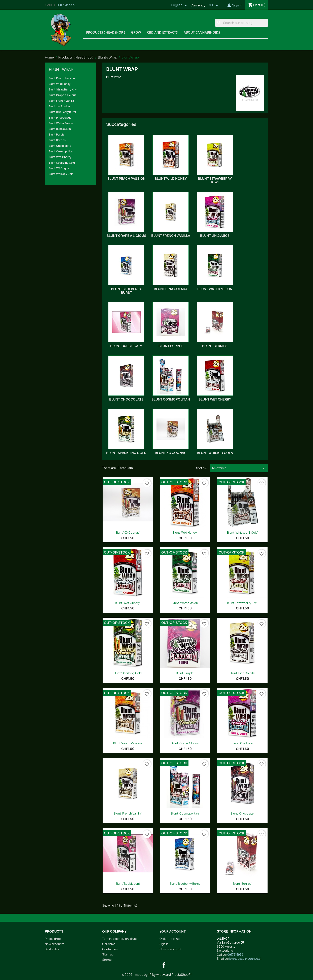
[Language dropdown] (179, 5)
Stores (107, 960)
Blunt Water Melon (61, 123)
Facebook (164, 965)
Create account (170, 949)
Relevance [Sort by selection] (239, 468)
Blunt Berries (57, 140)
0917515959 (66, 5)
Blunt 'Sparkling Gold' (128, 673)
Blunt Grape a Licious (63, 95)
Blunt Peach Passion (62, 78)
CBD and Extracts (162, 32)
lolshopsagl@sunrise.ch (246, 959)
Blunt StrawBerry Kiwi (63, 89)
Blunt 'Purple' (185, 673)
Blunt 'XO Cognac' (128, 533)
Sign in (164, 944)
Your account (173, 931)
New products (55, 944)
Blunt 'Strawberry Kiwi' (242, 603)
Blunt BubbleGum (60, 129)
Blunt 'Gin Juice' (242, 743)
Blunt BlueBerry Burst (63, 112)
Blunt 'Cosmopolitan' (185, 813)
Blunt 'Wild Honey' (185, 533)
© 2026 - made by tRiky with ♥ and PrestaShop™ (157, 975)
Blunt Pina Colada (60, 118)
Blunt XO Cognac (60, 168)
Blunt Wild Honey (60, 84)
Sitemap (108, 954)
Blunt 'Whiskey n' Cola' (242, 533)
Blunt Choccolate (60, 146)
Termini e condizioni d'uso (120, 939)
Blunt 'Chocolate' (242, 813)
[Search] (242, 23)
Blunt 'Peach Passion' (128, 743)
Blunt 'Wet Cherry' (128, 603)
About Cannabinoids (202, 32)
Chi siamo (109, 944)
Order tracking (170, 939)
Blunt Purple (57, 135)
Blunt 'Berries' (242, 884)
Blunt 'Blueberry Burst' (185, 884)
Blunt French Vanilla (61, 101)
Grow (136, 32)
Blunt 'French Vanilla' (128, 813)
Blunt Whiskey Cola (61, 174)
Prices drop (53, 939)
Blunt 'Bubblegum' (128, 884)
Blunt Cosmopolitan (62, 151)
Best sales (52, 949)
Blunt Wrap (61, 70)
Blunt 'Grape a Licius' (185, 743)
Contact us (110, 949)
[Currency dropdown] (213, 5)
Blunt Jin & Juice (59, 106)
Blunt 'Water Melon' (185, 603)
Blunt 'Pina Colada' (242, 673)
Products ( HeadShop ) (106, 32)
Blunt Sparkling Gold (62, 163)
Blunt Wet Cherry (60, 157)
